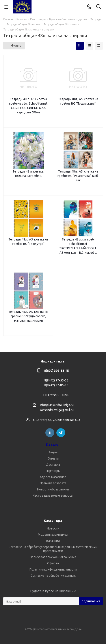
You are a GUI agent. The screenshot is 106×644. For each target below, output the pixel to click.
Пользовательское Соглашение (53, 557)
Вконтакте (50, 433)
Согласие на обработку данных (53, 576)
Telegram (61, 433)
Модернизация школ (53, 535)
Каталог (53, 444)
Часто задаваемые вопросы (53, 496)
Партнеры (53, 471)
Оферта (53, 563)
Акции (53, 452)
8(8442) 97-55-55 (56, 380)
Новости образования (53, 489)
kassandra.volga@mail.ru (57, 410)
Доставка (53, 465)
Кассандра (53, 521)
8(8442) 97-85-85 (56, 385)
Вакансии (53, 541)
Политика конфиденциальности (53, 569)
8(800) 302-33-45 (57, 371)
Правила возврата (53, 483)
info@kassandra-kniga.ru (57, 405)
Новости (53, 528)
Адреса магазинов (53, 477)
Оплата (53, 458)
